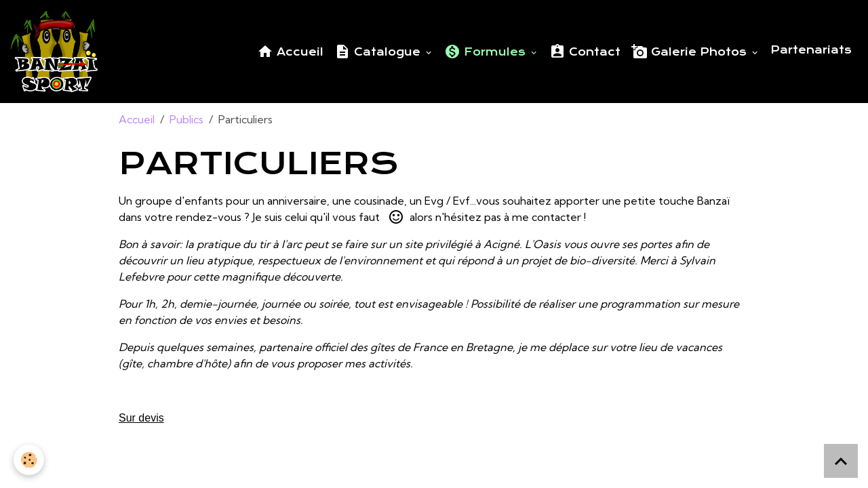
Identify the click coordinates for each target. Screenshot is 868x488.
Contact (585, 52)
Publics (186, 119)
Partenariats (811, 50)
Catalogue (379, 52)
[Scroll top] (841, 461)
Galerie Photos (691, 52)
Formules (487, 52)
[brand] (57, 52)
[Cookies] (29, 460)
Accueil (290, 52)
